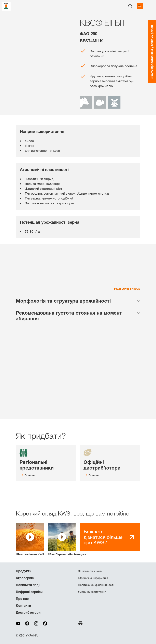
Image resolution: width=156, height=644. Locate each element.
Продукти (24, 571)
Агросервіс (25, 578)
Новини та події (28, 585)
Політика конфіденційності (96, 585)
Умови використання (92, 592)
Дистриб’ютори (28, 612)
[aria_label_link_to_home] (6, 6)
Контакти (23, 606)
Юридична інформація (93, 578)
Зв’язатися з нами (90, 571)
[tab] (78, 301)
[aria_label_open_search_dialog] (130, 6)
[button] (30, 540)
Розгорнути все (127, 289)
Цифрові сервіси (29, 592)
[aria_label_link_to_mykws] (140, 6)
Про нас (22, 599)
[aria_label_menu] (149, 6)
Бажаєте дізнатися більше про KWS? (103, 537)
